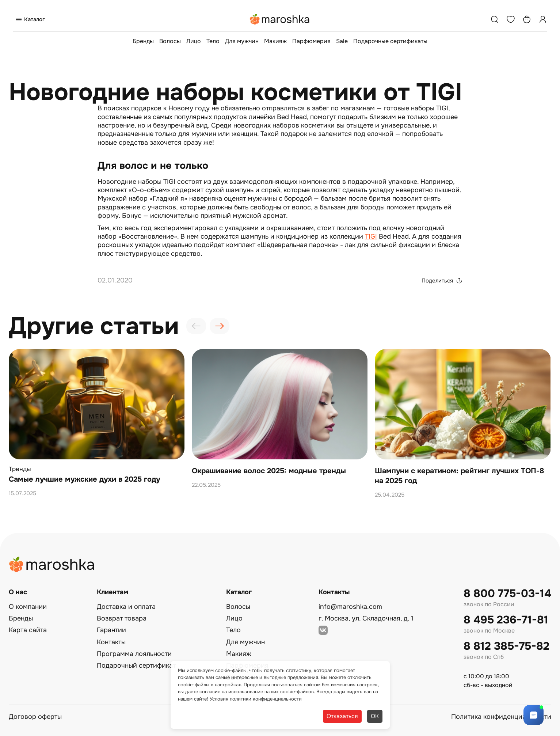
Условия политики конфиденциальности (256, 699)
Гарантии (111, 630)
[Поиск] (495, 19)
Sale (342, 41)
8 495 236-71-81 (506, 620)
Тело (213, 41)
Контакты (111, 642)
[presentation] (196, 326)
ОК (375, 716)
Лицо (194, 41)
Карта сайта (28, 630)
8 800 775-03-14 (507, 594)
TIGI (371, 236)
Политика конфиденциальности (501, 717)
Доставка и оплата (126, 607)
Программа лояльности (134, 654)
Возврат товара (122, 618)
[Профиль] (543, 19)
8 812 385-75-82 (506, 646)
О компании (28, 607)
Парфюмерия (311, 41)
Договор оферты (35, 717)
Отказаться (342, 716)
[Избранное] (511, 19)
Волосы (170, 41)
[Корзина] (527, 19)
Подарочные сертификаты (390, 41)
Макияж (275, 41)
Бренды (143, 41)
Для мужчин (242, 41)
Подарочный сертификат (136, 665)
